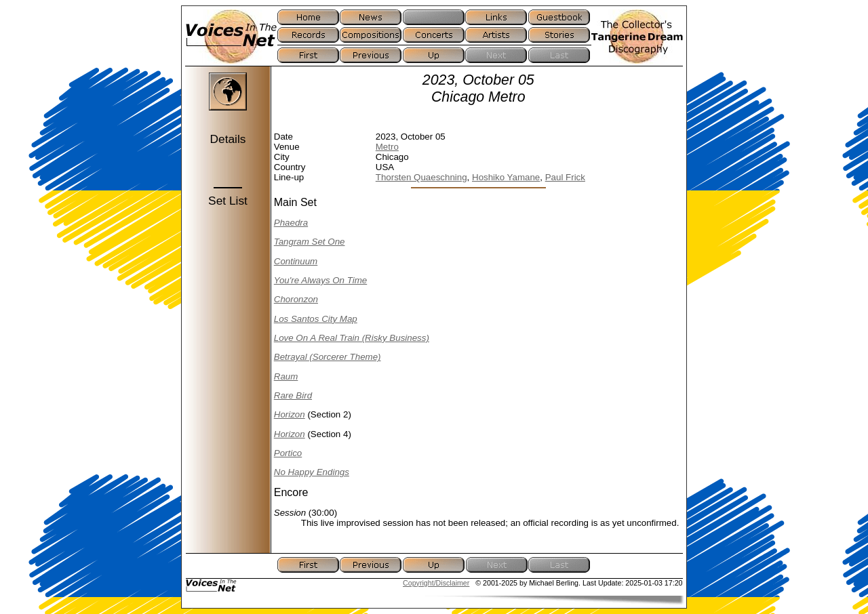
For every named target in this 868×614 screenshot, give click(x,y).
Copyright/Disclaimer (436, 583)
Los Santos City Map (316, 319)
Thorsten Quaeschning (421, 177)
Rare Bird (293, 395)
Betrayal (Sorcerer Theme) (328, 357)
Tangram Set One (310, 242)
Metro (387, 147)
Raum (286, 376)
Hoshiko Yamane (506, 177)
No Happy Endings (312, 472)
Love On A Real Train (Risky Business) (352, 338)
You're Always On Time (321, 280)
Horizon (290, 414)
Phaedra (291, 223)
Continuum (296, 261)
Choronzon (296, 299)
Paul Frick (565, 177)
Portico (288, 453)
